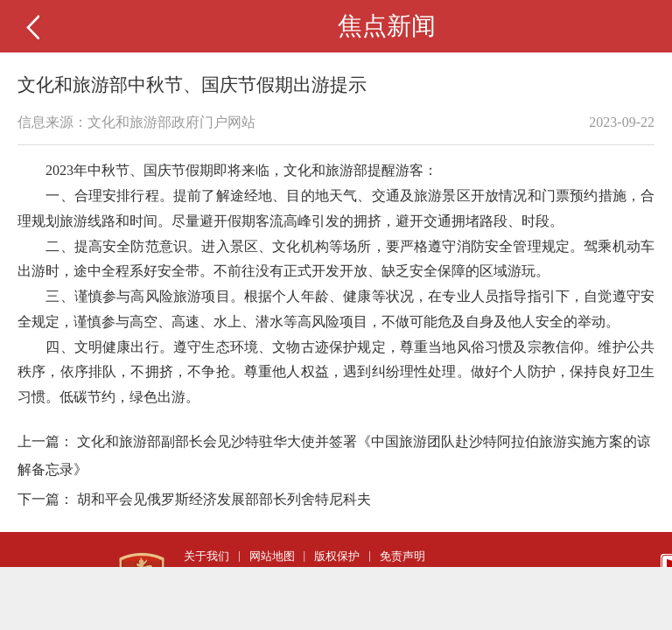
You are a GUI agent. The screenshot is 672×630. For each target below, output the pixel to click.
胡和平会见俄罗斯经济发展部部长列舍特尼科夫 (224, 499)
